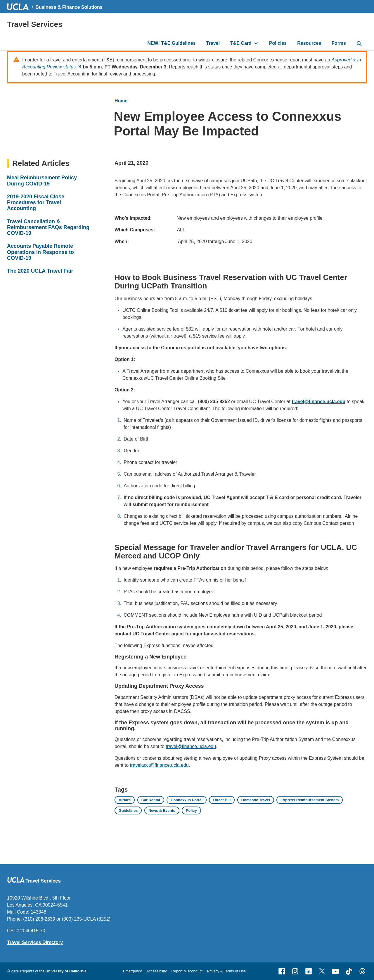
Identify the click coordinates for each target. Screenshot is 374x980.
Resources (309, 43)
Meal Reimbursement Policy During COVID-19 (42, 180)
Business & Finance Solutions (69, 7)
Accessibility (157, 971)
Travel (213, 43)
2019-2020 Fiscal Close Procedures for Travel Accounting (36, 203)
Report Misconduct (187, 971)
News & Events (162, 810)
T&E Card (241, 43)
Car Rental (151, 800)
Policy (191, 810)
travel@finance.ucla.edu (191, 746)
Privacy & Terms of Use (226, 971)
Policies (278, 43)
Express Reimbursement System (310, 800)
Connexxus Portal (187, 800)
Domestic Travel (256, 800)
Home (121, 101)
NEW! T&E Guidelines (171, 43)
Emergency (133, 971)
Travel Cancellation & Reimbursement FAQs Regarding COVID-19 (48, 227)
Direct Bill (222, 800)
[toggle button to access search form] (359, 44)
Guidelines (128, 810)
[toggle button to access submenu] (256, 43)
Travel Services (35, 24)
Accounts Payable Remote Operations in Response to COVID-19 (40, 252)
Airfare (125, 800)
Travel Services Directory (35, 942)
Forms (339, 43)
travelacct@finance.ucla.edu (159, 765)
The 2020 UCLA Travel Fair (40, 271)
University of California (66, 971)
